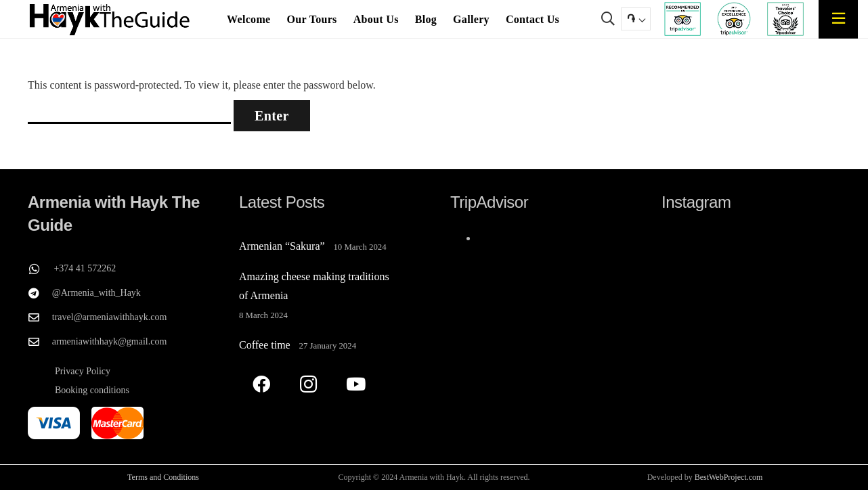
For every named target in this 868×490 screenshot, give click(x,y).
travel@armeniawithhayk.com (110, 317)
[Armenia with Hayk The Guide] (110, 19)
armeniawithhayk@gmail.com (110, 341)
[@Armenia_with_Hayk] (40, 293)
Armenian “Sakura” (282, 246)
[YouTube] (356, 384)
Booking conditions (92, 390)
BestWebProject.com (729, 477)
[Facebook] (261, 384)
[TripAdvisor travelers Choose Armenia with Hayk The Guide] (785, 19)
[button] (608, 19)
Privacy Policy (83, 371)
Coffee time (265, 345)
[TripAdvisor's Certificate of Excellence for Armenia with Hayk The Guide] (734, 19)
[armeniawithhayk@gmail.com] (40, 342)
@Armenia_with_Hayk (96, 293)
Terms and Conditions (163, 477)
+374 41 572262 (85, 268)
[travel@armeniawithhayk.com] (40, 317)
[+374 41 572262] (41, 269)
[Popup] (839, 19)
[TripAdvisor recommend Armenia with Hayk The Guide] (682, 19)
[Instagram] (308, 384)
